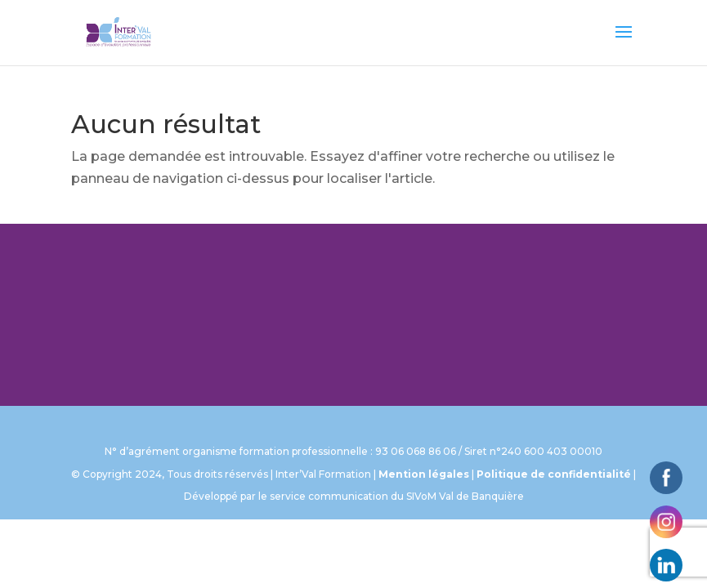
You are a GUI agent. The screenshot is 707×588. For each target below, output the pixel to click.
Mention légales (424, 474)
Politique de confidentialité (554, 474)
